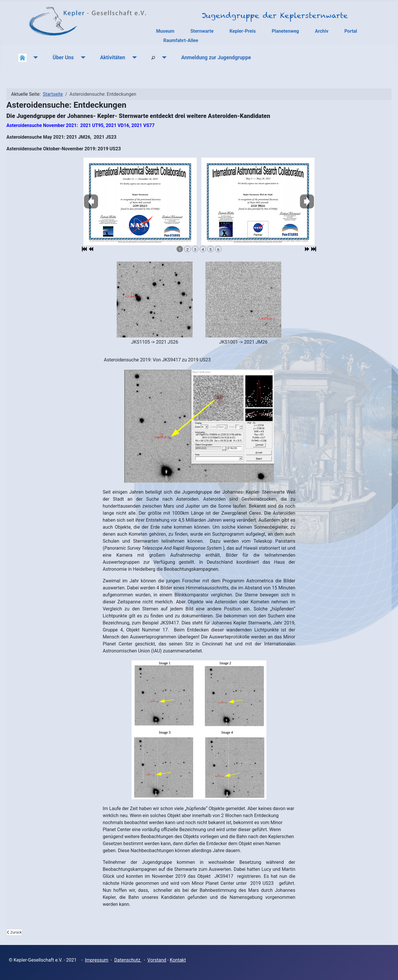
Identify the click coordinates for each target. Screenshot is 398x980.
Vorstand (157, 960)
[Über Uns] (82, 58)
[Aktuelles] (35, 58)
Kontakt (178, 960)
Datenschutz (128, 960)
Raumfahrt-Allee (181, 40)
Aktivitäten (113, 58)
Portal (351, 31)
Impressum (97, 960)
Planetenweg (285, 31)
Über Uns (63, 58)
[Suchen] (163, 58)
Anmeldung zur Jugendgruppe (216, 58)
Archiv (322, 31)
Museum (165, 31)
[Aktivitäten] (133, 58)
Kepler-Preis (243, 31)
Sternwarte (202, 31)
